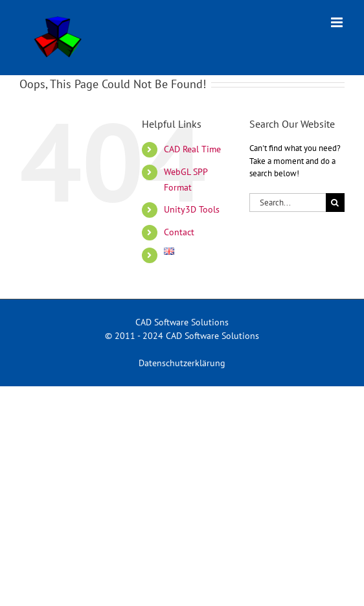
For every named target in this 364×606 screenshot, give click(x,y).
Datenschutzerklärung (182, 363)
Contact (179, 232)
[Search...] (288, 203)
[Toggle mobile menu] (338, 22)
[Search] (335, 203)
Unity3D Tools (192, 209)
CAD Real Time (192, 149)
